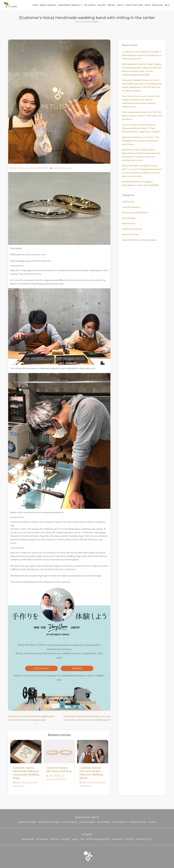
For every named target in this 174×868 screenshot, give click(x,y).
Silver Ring (103, 822)
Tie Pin (152, 822)
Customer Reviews (91, 22)
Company (117, 839)
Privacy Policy (144, 839)
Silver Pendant (138, 822)
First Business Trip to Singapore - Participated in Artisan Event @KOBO (140, 183)
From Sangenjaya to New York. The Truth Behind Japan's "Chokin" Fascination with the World (142, 116)
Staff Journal (128, 202)
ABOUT (120, 5)
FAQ (82, 839)
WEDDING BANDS (27, 822)
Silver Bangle (119, 822)
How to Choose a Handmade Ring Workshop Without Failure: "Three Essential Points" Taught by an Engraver (141, 128)
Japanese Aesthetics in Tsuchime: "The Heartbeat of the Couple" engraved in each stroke (141, 141)
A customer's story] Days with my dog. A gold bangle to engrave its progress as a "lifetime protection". (141, 55)
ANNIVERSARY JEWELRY (69, 5)
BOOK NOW (158, 5)
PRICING (77, 668)
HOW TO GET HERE (134, 5)
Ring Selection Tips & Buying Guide (139, 240)
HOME (35, 5)
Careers (129, 839)
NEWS (147, 5)
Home (78, 22)
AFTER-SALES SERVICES (98, 839)
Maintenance (128, 224)
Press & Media (129, 218)
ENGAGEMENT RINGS (49, 822)
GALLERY (102, 5)
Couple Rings (69, 822)
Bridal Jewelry (48, 5)
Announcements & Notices (135, 213)
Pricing (111, 5)
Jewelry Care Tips (130, 234)
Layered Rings (87, 822)
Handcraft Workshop (132, 229)
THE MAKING (90, 5)
